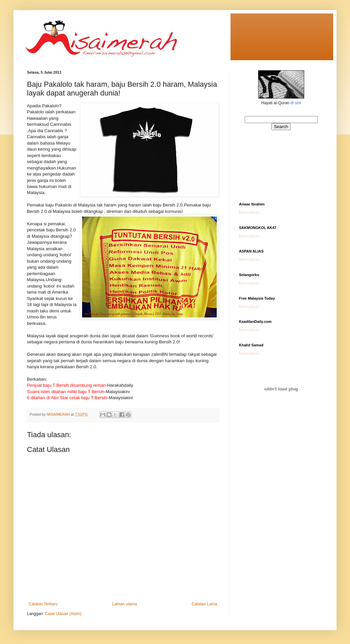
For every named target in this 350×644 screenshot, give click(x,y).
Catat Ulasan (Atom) (63, 614)
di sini (296, 103)
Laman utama (125, 604)
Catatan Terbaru (43, 604)
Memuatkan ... (252, 213)
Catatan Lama (204, 604)
